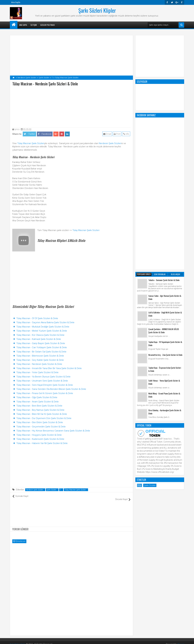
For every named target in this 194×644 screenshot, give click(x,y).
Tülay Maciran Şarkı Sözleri (31, 143)
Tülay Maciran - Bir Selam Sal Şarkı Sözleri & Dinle (41, 352)
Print (118, 134)
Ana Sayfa (16, 2)
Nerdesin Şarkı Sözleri (110, 143)
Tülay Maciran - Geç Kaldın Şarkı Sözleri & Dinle (40, 360)
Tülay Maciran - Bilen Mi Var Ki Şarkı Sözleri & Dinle (42, 414)
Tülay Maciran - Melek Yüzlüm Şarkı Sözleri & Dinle (42, 331)
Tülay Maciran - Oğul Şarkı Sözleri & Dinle (37, 397)
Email (108, 134)
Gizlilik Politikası (48, 25)
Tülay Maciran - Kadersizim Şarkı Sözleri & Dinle (40, 439)
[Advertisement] (72, 106)
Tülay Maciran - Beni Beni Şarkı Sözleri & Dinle (39, 406)
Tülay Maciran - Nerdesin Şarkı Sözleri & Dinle (39, 364)
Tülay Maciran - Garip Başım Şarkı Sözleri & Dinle (41, 343)
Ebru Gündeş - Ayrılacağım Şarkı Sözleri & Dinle (165, 290)
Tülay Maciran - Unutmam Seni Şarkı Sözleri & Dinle (42, 381)
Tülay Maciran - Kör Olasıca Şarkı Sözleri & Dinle (40, 335)
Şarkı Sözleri (51, 490)
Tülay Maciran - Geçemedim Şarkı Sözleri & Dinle (41, 427)
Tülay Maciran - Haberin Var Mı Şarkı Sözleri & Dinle (42, 443)
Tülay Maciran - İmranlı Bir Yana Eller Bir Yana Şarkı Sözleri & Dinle (49, 368)
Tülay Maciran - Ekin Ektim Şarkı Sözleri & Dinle (40, 422)
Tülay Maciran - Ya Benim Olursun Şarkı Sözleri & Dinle (43, 377)
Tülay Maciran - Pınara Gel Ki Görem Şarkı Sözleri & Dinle (45, 393)
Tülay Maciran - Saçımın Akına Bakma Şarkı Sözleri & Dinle (45, 322)
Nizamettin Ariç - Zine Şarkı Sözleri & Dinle (165, 233)
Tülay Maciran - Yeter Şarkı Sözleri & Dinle (37, 372)
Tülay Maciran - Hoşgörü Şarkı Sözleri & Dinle (39, 435)
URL (127, 134)
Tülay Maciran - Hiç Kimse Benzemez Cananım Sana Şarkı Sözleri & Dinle (53, 431)
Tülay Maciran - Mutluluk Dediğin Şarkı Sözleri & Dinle (43, 327)
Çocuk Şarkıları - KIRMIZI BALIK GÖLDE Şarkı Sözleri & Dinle (164, 209)
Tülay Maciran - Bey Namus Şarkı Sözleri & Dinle (40, 410)
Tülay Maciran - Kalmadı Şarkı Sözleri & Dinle (39, 339)
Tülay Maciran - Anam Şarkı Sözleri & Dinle (38, 402)
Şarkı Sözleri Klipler (97, 10)
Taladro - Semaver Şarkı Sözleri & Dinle (164, 158)
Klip (140, 363)
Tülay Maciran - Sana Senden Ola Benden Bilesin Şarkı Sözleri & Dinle (51, 389)
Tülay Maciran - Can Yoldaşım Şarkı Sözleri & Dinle (42, 347)
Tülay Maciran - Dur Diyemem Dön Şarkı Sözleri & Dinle (44, 418)
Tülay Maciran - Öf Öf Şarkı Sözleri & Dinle (37, 318)
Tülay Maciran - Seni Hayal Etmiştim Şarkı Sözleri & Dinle (45, 385)
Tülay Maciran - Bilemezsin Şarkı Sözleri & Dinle (40, 356)
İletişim (34, 25)
